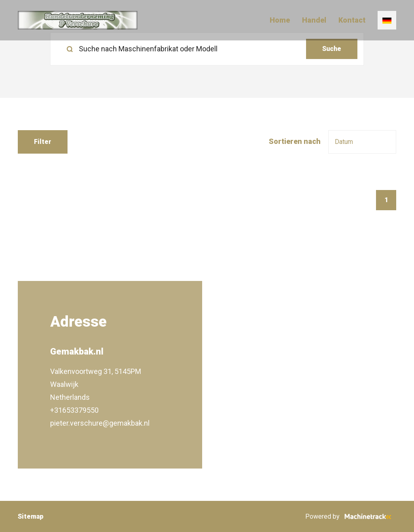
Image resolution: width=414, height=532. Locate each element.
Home (280, 20)
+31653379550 (74, 410)
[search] (207, 49)
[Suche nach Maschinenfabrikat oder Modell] (181, 49)
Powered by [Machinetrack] (351, 516)
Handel (314, 20)
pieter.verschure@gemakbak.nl (100, 423)
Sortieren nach (295, 141)
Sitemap (31, 516)
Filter (43, 142)
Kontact (352, 20)
